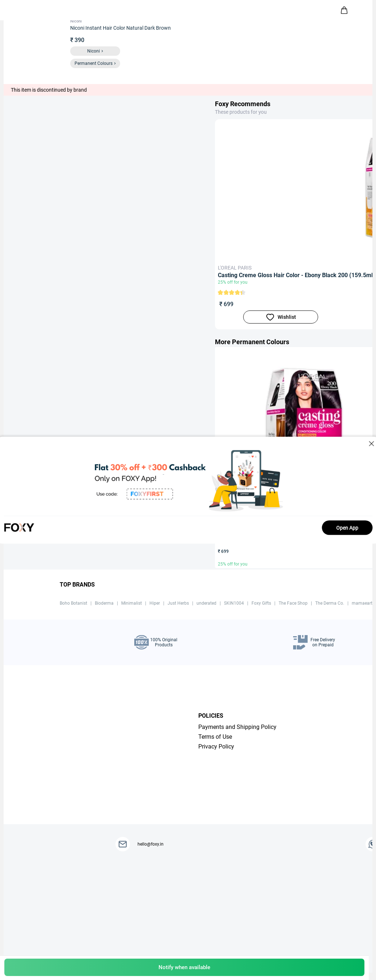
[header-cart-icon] (344, 10)
